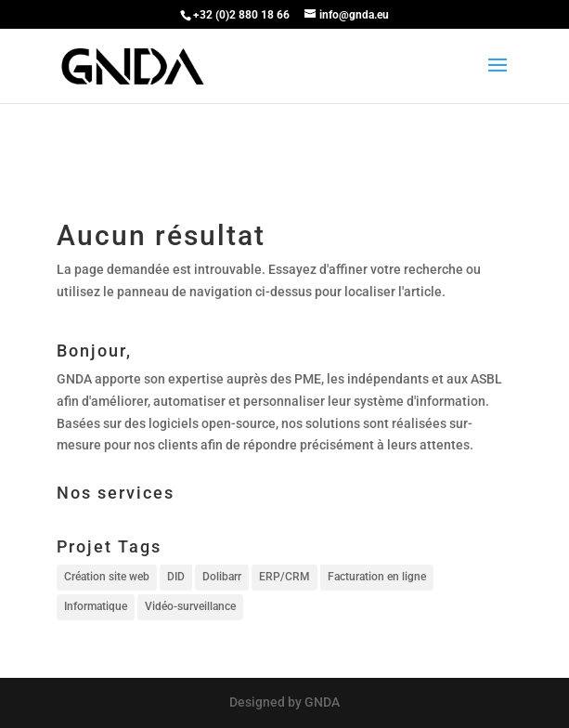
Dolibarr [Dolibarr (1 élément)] (222, 577)
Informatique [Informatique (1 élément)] (96, 606)
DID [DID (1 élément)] (176, 577)
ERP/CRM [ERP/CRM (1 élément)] (284, 577)
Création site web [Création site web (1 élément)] (107, 577)
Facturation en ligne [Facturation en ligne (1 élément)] (377, 577)
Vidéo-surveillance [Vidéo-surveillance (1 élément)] (190, 606)
